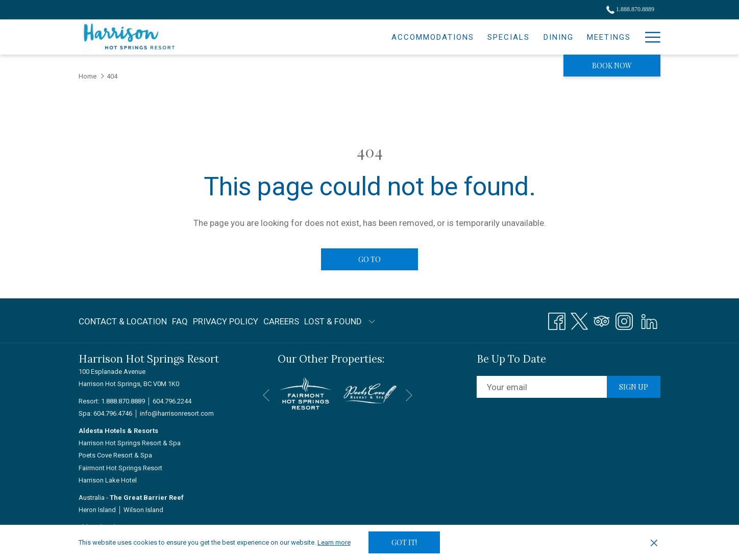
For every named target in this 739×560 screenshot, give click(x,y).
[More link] (649, 37)
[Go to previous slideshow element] (266, 395)
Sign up (634, 387)
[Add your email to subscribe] (542, 387)
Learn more (334, 542)
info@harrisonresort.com (177, 413)
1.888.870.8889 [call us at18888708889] (630, 9)
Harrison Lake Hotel (108, 480)
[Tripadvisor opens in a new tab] (602, 320)
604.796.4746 (113, 413)
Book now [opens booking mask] (612, 66)
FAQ (180, 321)
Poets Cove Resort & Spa (115, 455)
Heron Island (97, 510)
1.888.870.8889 (123, 401)
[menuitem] (344, 37)
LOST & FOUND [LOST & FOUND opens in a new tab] (333, 323)
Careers (281, 321)
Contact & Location (123, 321)
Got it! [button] (404, 542)
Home (88, 76)
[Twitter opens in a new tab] (579, 320)
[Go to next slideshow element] (409, 395)
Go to (370, 259)
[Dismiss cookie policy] (654, 543)
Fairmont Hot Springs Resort (120, 468)
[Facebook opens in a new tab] (557, 320)
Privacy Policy (226, 321)
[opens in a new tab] (305, 393)
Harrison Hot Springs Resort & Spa (130, 443)
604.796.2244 (172, 401)
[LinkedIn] (649, 320)
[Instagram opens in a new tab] (624, 320)
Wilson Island (143, 510)
